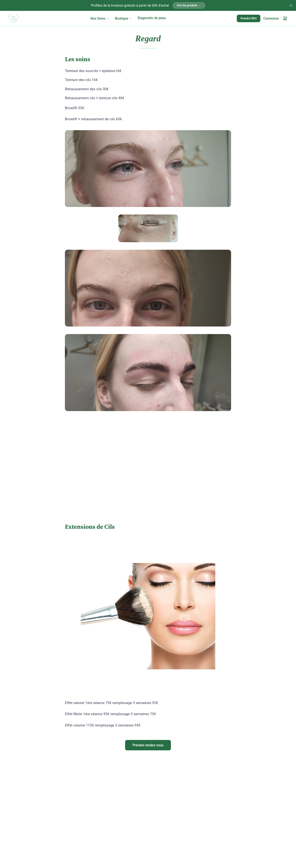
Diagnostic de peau (152, 18)
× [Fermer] (291, 5)
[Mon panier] (285, 18)
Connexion (271, 18)
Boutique (123, 18)
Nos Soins (100, 18)
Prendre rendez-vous (148, 745)
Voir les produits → (189, 5)
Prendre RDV (249, 18)
